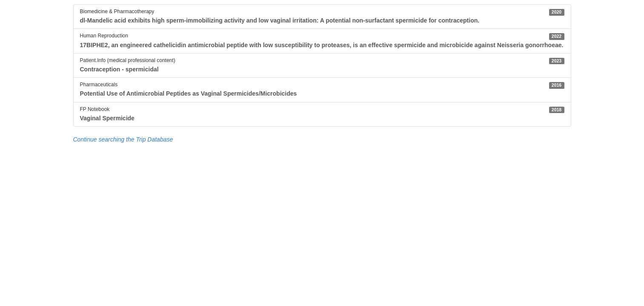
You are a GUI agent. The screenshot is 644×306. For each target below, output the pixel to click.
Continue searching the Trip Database (123, 139)
